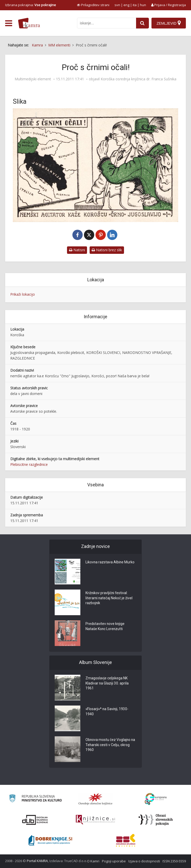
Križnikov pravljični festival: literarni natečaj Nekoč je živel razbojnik (109, 599)
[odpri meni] (9, 23)
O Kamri (93, 861)
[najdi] (142, 23)
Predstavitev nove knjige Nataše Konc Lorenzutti (105, 627)
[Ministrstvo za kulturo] (35, 799)
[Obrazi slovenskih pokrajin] (156, 820)
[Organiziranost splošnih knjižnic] (95, 799)
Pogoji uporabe (114, 861)
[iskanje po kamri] (107, 23)
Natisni (77, 250)
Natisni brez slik (107, 250)
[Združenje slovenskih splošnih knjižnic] (95, 820)
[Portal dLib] (35, 820)
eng (126, 5)
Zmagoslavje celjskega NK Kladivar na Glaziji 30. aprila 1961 (107, 684)
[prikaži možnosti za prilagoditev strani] (93, 5)
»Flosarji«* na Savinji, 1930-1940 (107, 712)
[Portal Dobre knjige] (50, 840)
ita (135, 5)
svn (117, 5)
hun (143, 5)
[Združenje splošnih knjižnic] (126, 840)
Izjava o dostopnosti (144, 861)
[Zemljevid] (169, 23)
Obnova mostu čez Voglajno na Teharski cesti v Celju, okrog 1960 (111, 745)
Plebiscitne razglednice (29, 464)
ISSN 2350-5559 (174, 861)
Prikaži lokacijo (23, 294)
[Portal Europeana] (156, 799)
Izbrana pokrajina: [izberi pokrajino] (31, 5)
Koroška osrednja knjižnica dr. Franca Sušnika (139, 79)
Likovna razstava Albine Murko (110, 563)
